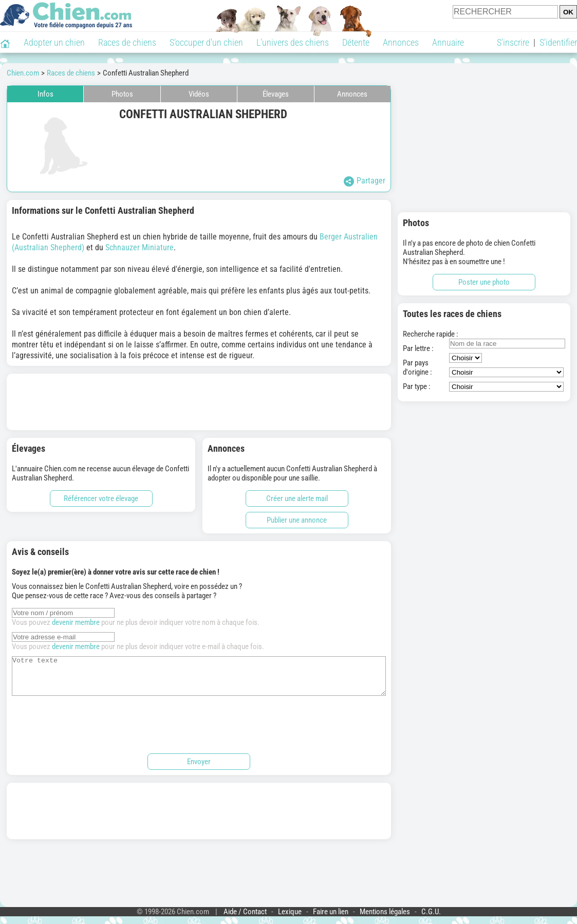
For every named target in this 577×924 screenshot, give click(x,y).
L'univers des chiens (293, 42)
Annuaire (448, 42)
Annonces (401, 42)
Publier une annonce (297, 520)
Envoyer (199, 769)
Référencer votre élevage (101, 498)
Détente (356, 42)
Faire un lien (331, 919)
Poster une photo (484, 282)
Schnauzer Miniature (139, 247)
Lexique (290, 919)
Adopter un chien (54, 42)
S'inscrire (513, 42)
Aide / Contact (245, 919)
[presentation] (90, 731)
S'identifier (558, 42)
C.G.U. (431, 919)
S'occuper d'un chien (206, 42)
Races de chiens (127, 42)
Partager (365, 181)
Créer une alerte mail (297, 498)
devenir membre (76, 622)
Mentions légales (385, 919)
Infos (45, 94)
